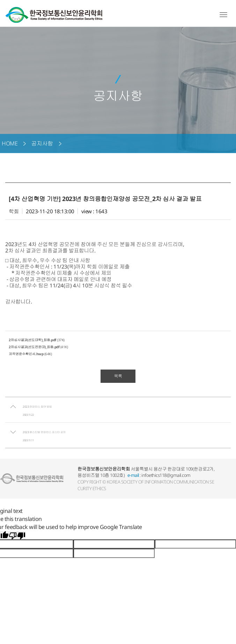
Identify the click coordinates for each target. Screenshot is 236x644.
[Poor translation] (17, 535)
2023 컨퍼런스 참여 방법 (37, 406)
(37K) (37, 340)
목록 (118, 376)
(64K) (30, 354)
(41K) (38, 347)
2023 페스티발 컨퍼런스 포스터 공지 (44, 432)
